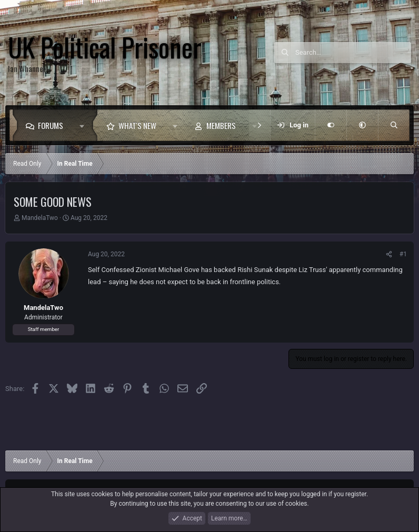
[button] (84, 125)
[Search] (353, 53)
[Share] (389, 254)
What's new (137, 125)
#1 (403, 254)
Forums (51, 125)
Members (221, 125)
